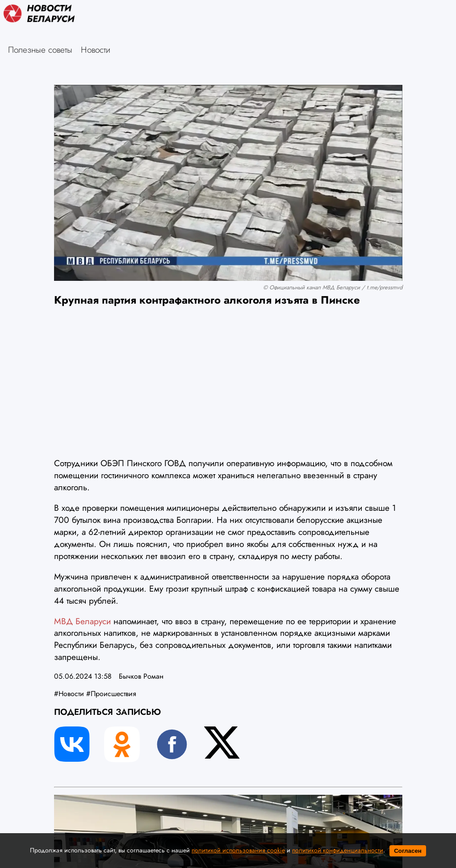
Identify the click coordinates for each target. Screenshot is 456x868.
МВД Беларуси (82, 621)
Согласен (408, 851)
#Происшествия (111, 694)
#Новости (69, 694)
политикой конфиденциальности (338, 850)
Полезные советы (40, 50)
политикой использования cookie (238, 850)
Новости (96, 50)
